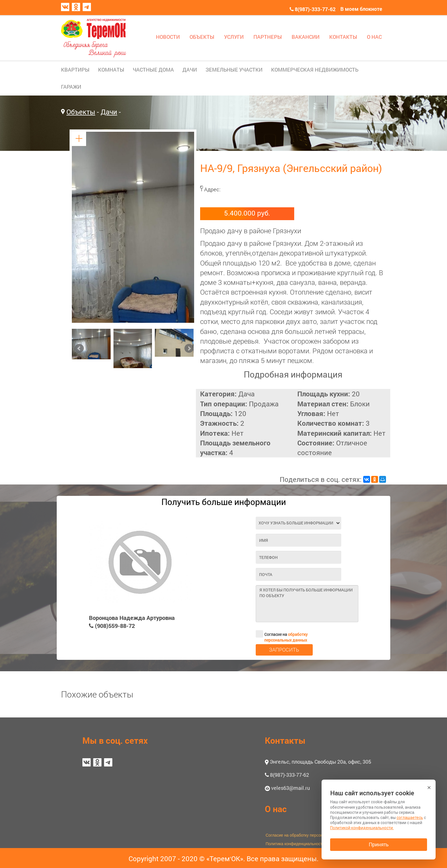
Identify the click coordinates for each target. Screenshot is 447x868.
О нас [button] (276, 809)
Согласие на (282, 634)
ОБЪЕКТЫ (202, 37)
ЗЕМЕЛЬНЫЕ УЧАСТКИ (234, 70)
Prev (79, 348)
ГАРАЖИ (71, 87)
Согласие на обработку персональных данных (309, 835)
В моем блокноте (361, 9)
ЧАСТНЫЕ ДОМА (153, 70)
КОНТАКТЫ (343, 37)
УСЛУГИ (234, 37)
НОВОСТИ (168, 37)
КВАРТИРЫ (75, 70)
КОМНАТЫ (111, 70)
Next (189, 348)
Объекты (81, 112)
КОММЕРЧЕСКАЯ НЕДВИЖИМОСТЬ (315, 70)
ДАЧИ (190, 70)
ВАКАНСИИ (306, 37)
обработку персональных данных (286, 637)
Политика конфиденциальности (295, 844)
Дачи (109, 112)
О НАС (374, 37)
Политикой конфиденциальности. (362, 828)
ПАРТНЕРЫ (268, 37)
